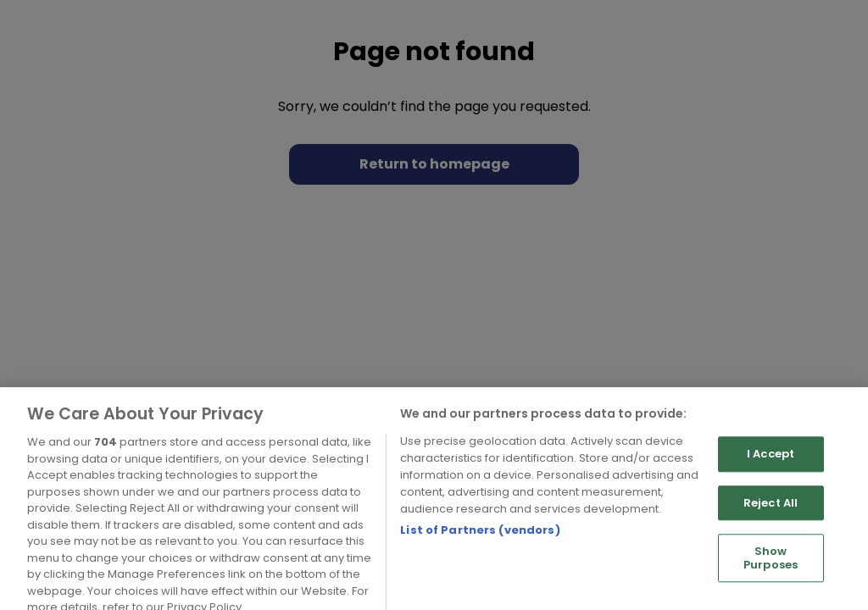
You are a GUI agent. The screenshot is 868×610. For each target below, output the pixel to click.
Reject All (771, 521)
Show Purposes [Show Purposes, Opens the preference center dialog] (771, 577)
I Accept (771, 472)
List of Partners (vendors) (480, 548)
